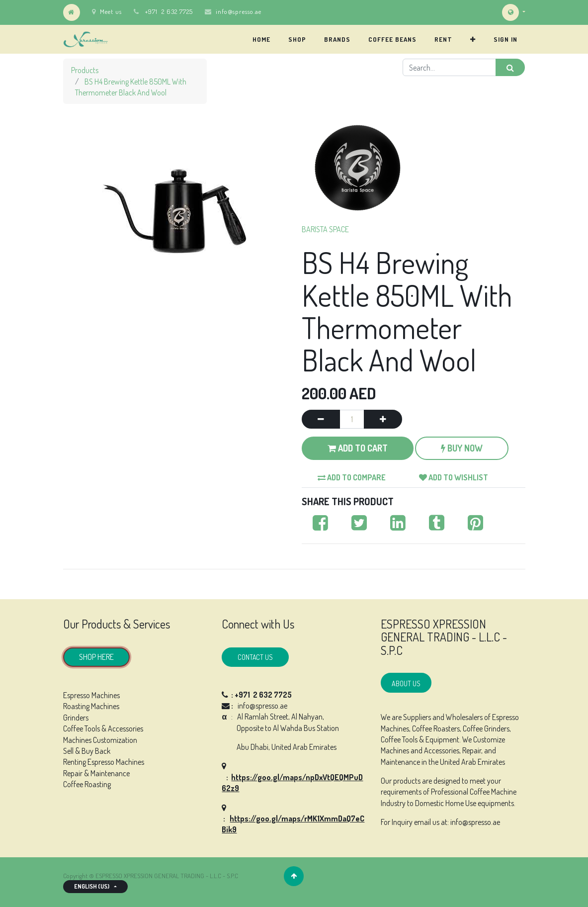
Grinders (76, 718)
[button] (473, 39)
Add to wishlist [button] (454, 477)
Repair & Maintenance (96, 773)
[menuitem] (261, 39)
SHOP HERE (96, 657)
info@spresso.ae (239, 11)
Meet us (107, 11)
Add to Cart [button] (358, 448)
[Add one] (383, 419)
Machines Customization (100, 740)
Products (85, 70)
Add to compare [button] (352, 477)
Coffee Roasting (87, 784)
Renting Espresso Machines (104, 762)
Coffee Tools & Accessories (103, 728)
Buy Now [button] (462, 448)
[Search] (510, 67)
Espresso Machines (91, 695)
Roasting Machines (91, 706)
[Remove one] (321, 419)
